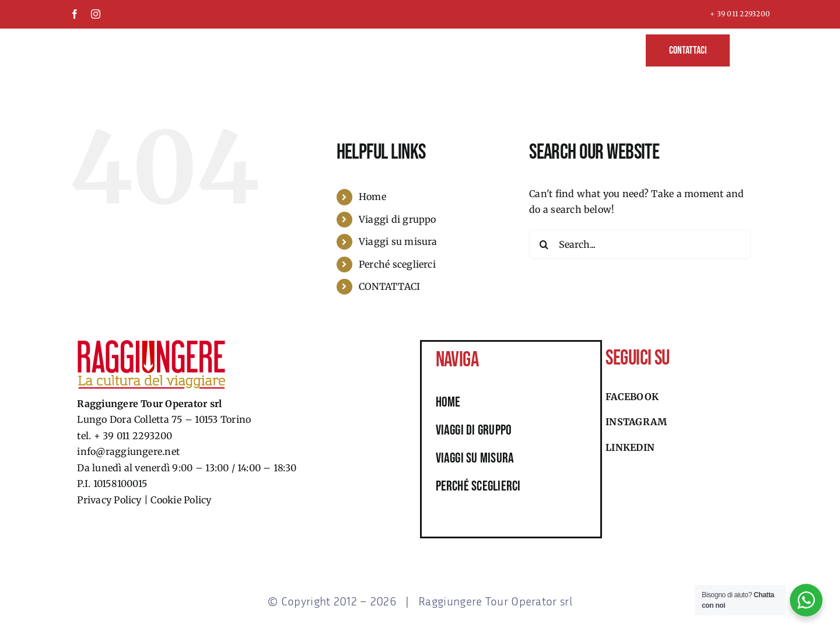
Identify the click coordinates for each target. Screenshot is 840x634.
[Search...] (640, 244)
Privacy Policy (109, 500)
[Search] (544, 244)
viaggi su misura (475, 458)
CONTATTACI (389, 286)
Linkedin (630, 447)
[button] (750, 49)
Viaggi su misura (398, 241)
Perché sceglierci (397, 264)
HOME (448, 402)
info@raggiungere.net (128, 451)
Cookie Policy (181, 500)
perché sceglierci (478, 486)
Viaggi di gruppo (398, 219)
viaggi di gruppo (474, 430)
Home (372, 197)
